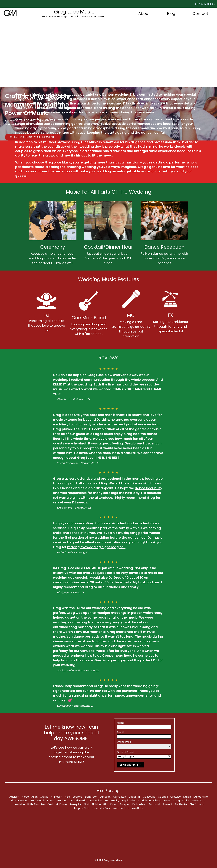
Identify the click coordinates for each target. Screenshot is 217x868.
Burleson (105, 797)
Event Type (124, 742)
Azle (67, 797)
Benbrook (91, 797)
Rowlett (167, 804)
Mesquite (76, 804)
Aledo (25, 797)
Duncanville (201, 797)
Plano (114, 804)
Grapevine (95, 801)
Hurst (167, 801)
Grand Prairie (78, 801)
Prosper (125, 804)
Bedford (77, 797)
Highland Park (130, 801)
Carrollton (120, 797)
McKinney (62, 804)
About (144, 14)
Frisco (51, 801)
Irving (176, 801)
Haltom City (112, 801)
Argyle (44, 797)
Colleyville (149, 797)
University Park (101, 808)
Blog (171, 14)
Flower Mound (20, 801)
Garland (62, 801)
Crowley (176, 797)
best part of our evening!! (139, 424)
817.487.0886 (205, 4)
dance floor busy (149, 488)
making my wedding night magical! (96, 547)
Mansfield (47, 804)
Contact (200, 14)
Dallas (187, 797)
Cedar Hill (134, 797)
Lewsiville (19, 804)
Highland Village (151, 801)
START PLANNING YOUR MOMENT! (33, 137)
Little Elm (33, 804)
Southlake (181, 804)
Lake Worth (199, 801)
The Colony (197, 804)
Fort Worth (38, 801)
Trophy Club (81, 808)
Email (120, 732)
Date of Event (125, 752)
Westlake (138, 808)
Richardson (139, 804)
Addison (14, 797)
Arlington (56, 797)
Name (121, 723)
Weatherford (121, 808)
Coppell (163, 797)
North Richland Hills (96, 804)
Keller (186, 801)
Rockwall (154, 804)
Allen (35, 797)
